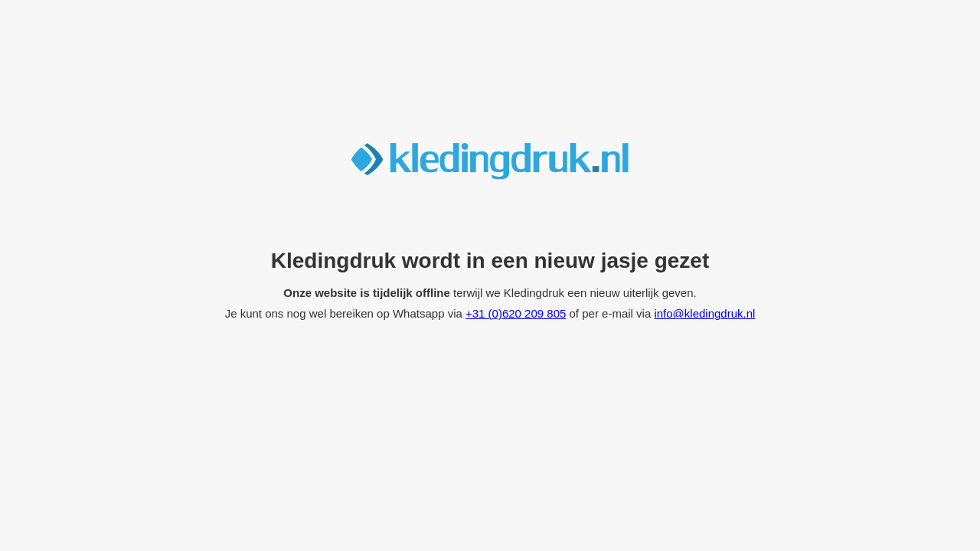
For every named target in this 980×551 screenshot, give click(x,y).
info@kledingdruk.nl (704, 313)
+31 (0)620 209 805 (516, 313)
